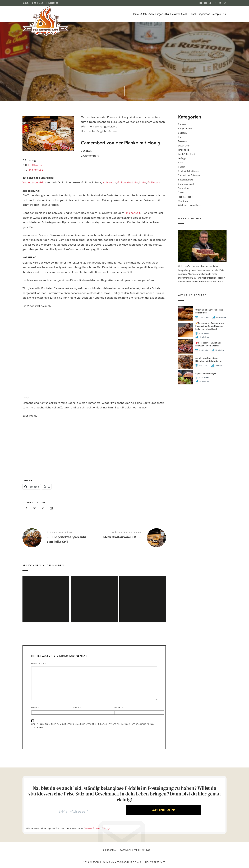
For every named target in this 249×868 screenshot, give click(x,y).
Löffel (143, 182)
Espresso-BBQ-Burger (206, 373)
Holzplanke (109, 182)
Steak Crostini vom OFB (130, 538)
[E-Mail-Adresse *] (73, 811)
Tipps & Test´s (185, 197)
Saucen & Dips (186, 180)
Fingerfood (204, 14)
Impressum (109, 850)
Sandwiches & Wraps (189, 175)
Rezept (182, 167)
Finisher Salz (36, 170)
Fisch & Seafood (186, 154)
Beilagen (182, 133)
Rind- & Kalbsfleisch (188, 171)
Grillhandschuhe (128, 182)
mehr (220, 282)
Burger (159, 14)
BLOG (26, 3)
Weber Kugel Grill (33, 182)
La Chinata (35, 165)
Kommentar (39, 664)
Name (35, 707)
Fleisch (192, 14)
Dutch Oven (147, 14)
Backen (182, 124)
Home (135, 14)
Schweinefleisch (186, 184)
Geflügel (182, 158)
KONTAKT (53, 3)
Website (119, 707)
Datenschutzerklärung (97, 828)
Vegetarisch (184, 201)
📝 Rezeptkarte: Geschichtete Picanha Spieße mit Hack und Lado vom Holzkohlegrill (210, 326)
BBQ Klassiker (172, 14)
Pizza (181, 163)
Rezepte (216, 14)
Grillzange (154, 182)
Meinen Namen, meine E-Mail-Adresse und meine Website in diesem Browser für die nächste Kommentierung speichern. (93, 726)
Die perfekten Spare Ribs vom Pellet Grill (58, 538)
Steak (184, 14)
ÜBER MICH (38, 3)
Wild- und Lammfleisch (190, 205)
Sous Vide (183, 188)
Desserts (183, 141)
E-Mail (77, 707)
